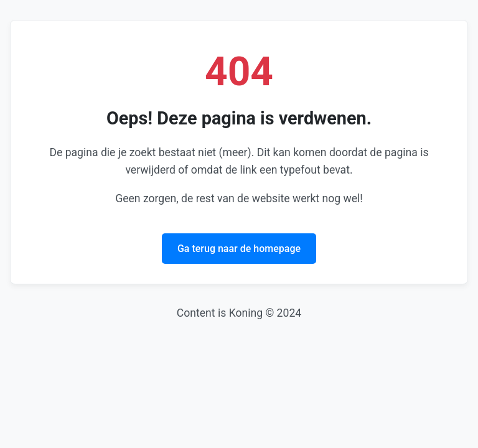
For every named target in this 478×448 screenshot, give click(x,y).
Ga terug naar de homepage (239, 249)
